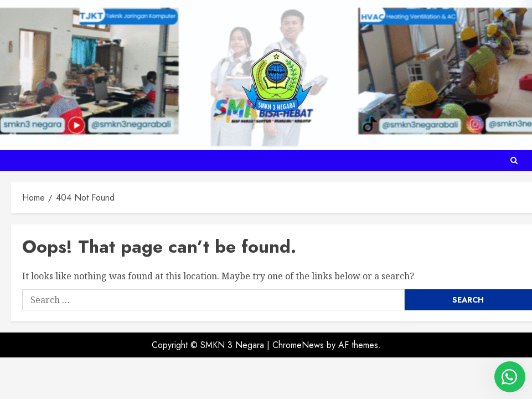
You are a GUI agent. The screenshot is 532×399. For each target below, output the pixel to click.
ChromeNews (298, 345)
